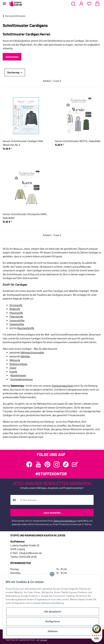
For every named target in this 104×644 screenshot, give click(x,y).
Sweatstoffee (17, 324)
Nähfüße (25, 356)
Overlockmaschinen (63, 386)
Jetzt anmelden (52, 513)
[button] (73, 4)
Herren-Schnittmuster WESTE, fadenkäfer (78, 141)
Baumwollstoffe (26, 328)
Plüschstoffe (16, 313)
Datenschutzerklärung (65, 521)
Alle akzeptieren (53, 612)
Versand (44, 640)
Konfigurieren (53, 621)
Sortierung (13, 72)
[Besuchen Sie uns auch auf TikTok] (66, 464)
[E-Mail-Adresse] (56, 500)
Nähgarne (15, 360)
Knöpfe (13, 372)
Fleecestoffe (16, 316)
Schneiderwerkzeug (22, 379)
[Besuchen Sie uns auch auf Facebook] (29, 464)
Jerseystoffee (17, 320)
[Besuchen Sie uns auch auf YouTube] (38, 464)
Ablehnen (53, 631)
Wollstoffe (15, 309)
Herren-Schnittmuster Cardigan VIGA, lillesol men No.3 (23, 143)
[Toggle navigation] (4, 2)
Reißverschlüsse (18, 364)
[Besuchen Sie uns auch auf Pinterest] (47, 464)
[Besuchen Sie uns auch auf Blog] (75, 464)
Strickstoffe (16, 305)
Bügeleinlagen (19, 375)
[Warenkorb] (97, 4)
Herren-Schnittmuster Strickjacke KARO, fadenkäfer (25, 216)
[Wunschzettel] (89, 4)
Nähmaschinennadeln (32, 352)
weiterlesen (12, 57)
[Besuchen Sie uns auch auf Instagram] (57, 464)
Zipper (13, 368)
